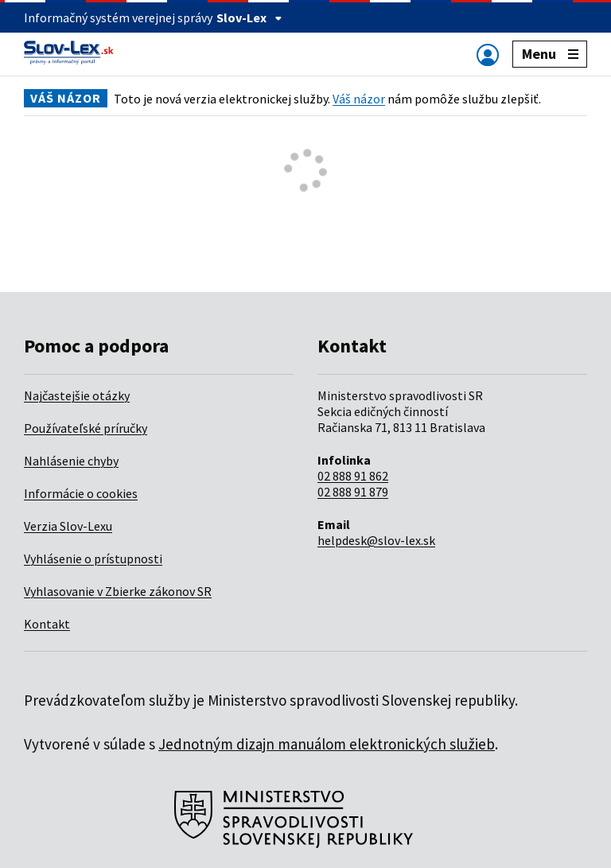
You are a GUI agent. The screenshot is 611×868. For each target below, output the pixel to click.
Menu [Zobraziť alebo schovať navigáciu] (550, 54)
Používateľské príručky (86, 428)
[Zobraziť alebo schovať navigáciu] (488, 54)
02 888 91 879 (353, 492)
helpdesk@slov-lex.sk (376, 540)
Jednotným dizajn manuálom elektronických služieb (327, 744)
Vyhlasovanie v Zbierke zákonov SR (118, 591)
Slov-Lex (249, 18)
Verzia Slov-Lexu (68, 526)
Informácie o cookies (81, 493)
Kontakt (47, 624)
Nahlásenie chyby (71, 461)
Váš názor (359, 99)
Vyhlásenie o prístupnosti (93, 559)
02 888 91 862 (353, 476)
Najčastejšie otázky (77, 395)
